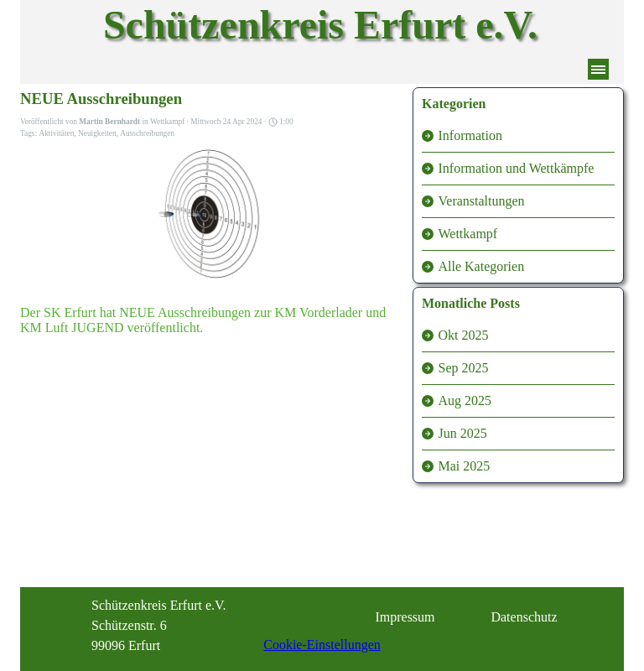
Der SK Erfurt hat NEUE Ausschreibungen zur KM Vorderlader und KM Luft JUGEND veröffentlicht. (203, 320)
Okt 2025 (464, 335)
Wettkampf (468, 234)
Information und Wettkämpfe (517, 168)
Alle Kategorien (482, 266)
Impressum (405, 617)
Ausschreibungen (147, 133)
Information (470, 135)
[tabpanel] (176, 626)
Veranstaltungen (482, 201)
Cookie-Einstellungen (322, 645)
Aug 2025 (465, 401)
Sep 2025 (464, 368)
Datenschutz (524, 617)
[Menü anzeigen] (598, 69)
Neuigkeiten (97, 133)
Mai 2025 (465, 466)
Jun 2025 (463, 433)
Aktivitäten (56, 133)
